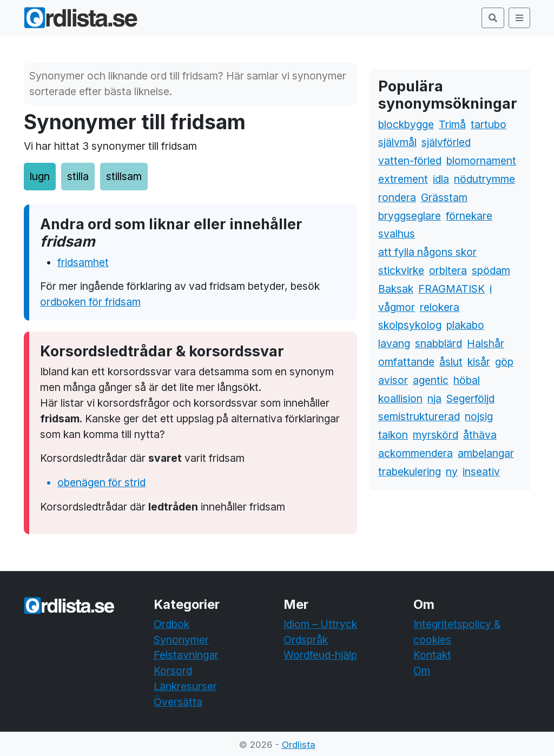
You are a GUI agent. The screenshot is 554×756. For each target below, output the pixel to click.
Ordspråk (306, 640)
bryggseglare (410, 216)
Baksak (396, 289)
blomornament (481, 161)
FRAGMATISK (451, 289)
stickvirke (401, 270)
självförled (446, 142)
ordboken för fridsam (90, 302)
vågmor (397, 307)
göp (504, 362)
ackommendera (415, 453)
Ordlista (299, 745)
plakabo (465, 325)
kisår (479, 362)
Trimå (452, 124)
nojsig (479, 416)
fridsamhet (83, 262)
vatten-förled (410, 161)
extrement (403, 179)
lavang (394, 343)
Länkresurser (185, 686)
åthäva (480, 435)
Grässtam (444, 197)
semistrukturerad (419, 416)
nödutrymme (484, 179)
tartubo (489, 124)
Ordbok (172, 624)
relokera (440, 307)
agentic (431, 380)
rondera (397, 197)
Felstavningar (186, 655)
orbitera (448, 270)
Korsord (173, 671)
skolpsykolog (410, 325)
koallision (400, 399)
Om (422, 671)
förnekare (469, 216)
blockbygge (406, 124)
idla (441, 179)
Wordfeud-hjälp (320, 655)
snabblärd (438, 343)
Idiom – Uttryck (320, 624)
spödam (491, 270)
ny (452, 472)
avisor (393, 380)
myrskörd (436, 435)
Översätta (178, 702)
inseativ (481, 472)
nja (434, 399)
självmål (397, 142)
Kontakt (432, 655)
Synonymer (181, 640)
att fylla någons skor (427, 252)
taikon (393, 435)
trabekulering (410, 472)
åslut (451, 362)
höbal (467, 380)
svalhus (397, 234)
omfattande (406, 362)
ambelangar (486, 453)
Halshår (486, 343)
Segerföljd (470, 399)
